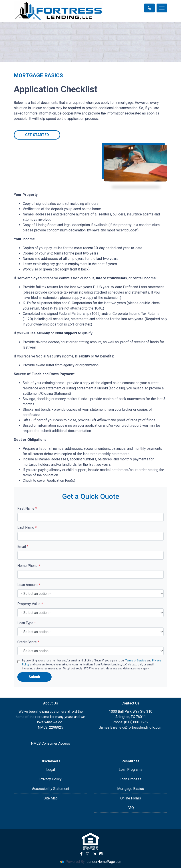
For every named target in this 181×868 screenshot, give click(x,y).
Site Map (51, 798)
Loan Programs (131, 770)
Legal (51, 770)
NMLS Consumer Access (50, 743)
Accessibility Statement (51, 789)
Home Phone (29, 566)
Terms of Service (136, 661)
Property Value (30, 604)
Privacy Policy (50, 779)
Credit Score (28, 642)
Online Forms (131, 798)
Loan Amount (29, 585)
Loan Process (131, 779)
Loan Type (27, 623)
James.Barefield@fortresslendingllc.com (131, 727)
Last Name (27, 528)
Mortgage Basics (131, 789)
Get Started (37, 135)
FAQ (131, 808)
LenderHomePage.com (104, 862)
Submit (34, 677)
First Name (27, 508)
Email (23, 547)
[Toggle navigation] (162, 8)
